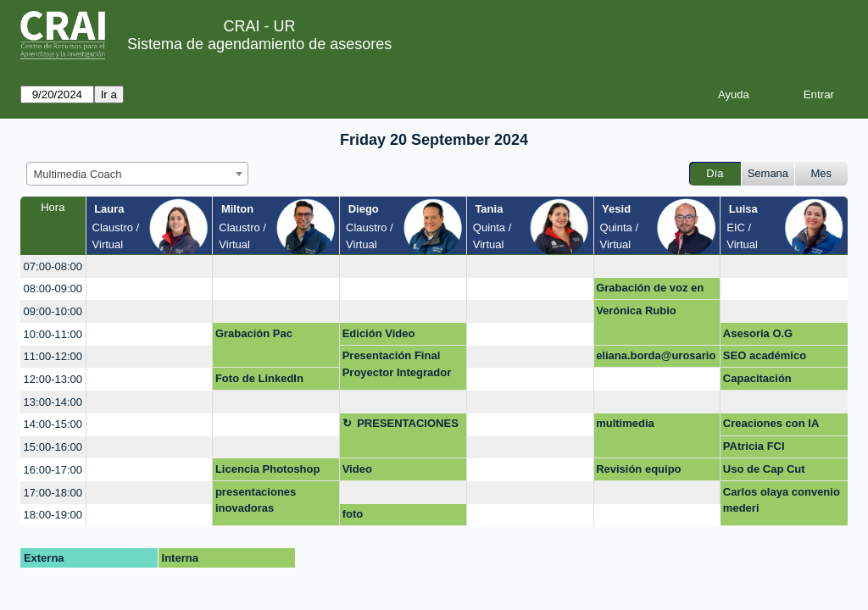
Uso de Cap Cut (764, 469)
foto (353, 514)
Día (715, 173)
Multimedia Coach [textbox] (78, 174)
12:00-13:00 (53, 379)
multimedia (625, 423)
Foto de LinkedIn (259, 378)
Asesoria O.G (758, 333)
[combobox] (137, 174)
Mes (822, 173)
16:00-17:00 (53, 470)
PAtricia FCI (754, 446)
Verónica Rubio (636, 311)
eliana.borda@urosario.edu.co (656, 358)
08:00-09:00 (53, 288)
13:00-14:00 (53, 402)
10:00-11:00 (53, 334)
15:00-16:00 (53, 447)
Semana (768, 173)
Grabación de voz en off (650, 291)
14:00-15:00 (53, 424)
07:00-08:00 (53, 266)
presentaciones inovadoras (256, 500)
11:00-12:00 (53, 356)
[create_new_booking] (150, 266)
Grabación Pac (254, 333)
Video (357, 469)
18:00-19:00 (53, 515)
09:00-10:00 (53, 311)
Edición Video (379, 333)
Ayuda (734, 94)
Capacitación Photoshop (757, 381)
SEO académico (765, 355)
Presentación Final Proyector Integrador (397, 364)
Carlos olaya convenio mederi (782, 500)
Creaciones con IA (771, 423)
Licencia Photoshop (268, 469)
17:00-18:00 (53, 493)
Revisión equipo (638, 469)
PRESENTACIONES (408, 423)
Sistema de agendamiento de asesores (259, 44)
